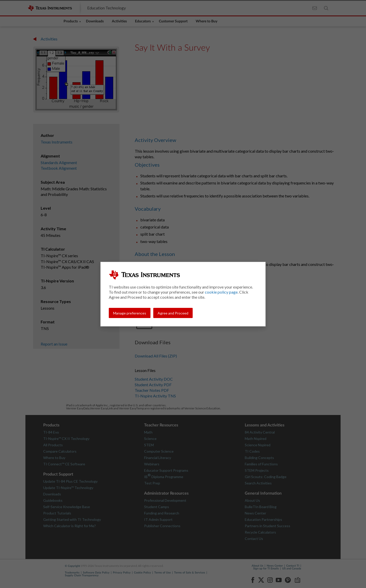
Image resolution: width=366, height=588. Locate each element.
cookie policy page (221, 292)
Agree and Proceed (173, 313)
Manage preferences (130, 313)
